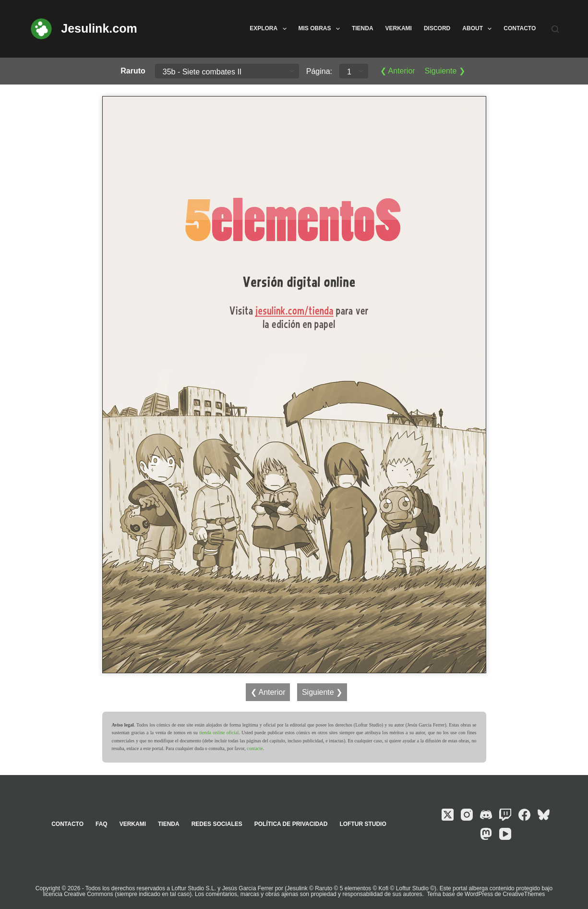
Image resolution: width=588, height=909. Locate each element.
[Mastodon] (486, 834)
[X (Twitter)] (448, 815)
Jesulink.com (99, 28)
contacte (255, 748)
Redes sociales (217, 824)
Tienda (363, 28)
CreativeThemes (524, 894)
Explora (270, 29)
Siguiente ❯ (445, 71)
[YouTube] (505, 834)
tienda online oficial (219, 733)
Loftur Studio (363, 824)
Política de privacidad (291, 824)
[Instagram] (467, 815)
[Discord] (486, 815)
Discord (437, 28)
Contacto (520, 28)
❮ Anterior (398, 71)
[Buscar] (555, 29)
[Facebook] (524, 815)
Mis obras (321, 29)
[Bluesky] (544, 815)
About (479, 29)
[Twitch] (505, 815)
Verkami (399, 28)
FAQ (102, 824)
